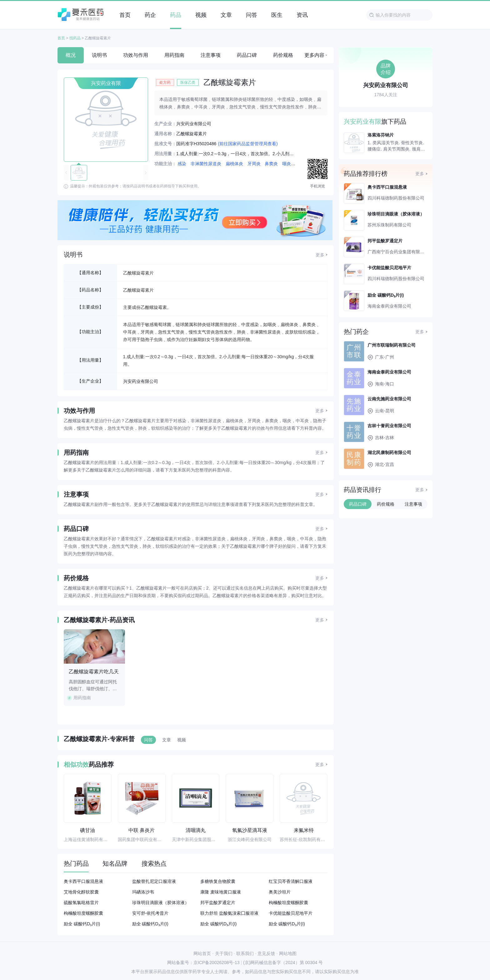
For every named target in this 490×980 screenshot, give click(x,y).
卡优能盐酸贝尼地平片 (291, 913)
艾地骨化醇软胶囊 (81, 892)
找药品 (75, 38)
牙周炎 (254, 164)
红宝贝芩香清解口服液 (291, 881)
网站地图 (288, 953)
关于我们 (224, 953)
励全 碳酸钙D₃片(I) (82, 924)
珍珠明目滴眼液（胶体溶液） (161, 903)
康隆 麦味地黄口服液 (221, 892)
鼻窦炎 (271, 164)
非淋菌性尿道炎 (206, 164)
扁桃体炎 (234, 164)
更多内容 (314, 55)
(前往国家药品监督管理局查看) (248, 144)
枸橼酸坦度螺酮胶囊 (288, 903)
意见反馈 (266, 953)
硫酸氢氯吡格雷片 (81, 903)
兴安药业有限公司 (141, 381)
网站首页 (202, 953)
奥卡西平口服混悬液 (83, 881)
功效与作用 (136, 55)
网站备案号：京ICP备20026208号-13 (203, 963)
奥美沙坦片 (280, 892)
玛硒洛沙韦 (143, 892)
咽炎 (287, 164)
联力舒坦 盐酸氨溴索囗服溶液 (229, 913)
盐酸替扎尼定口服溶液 (154, 881)
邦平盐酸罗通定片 (218, 903)
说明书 (99, 55)
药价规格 (283, 55)
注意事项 (211, 55)
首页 (61, 38)
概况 (71, 55)
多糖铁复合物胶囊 (218, 881)
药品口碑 (247, 55)
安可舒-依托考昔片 (150, 913)
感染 (182, 164)
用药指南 (174, 55)
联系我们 (245, 953)
